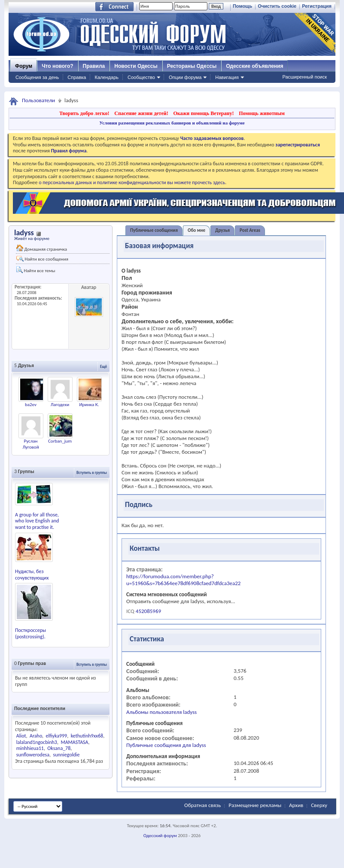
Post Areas (250, 230)
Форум (24, 66)
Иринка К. (89, 405)
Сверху (319, 805)
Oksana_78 (59, 748)
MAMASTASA (74, 742)
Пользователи (38, 100)
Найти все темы (36, 270)
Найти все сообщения (42, 259)
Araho (36, 736)
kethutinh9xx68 (87, 736)
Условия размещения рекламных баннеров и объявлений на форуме (172, 123)
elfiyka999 (56, 736)
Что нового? (57, 66)
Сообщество (141, 77)
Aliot (21, 736)
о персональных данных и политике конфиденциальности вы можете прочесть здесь (132, 182)
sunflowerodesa (33, 755)
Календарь (107, 77)
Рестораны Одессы (192, 66)
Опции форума (185, 77)
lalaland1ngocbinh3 (37, 742)
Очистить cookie (277, 6)
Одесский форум (160, 836)
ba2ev (31, 405)
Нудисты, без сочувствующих (32, 575)
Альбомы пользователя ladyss (161, 712)
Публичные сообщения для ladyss (166, 745)
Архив (296, 805)
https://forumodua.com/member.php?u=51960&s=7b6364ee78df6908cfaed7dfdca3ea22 (183, 580)
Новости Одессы (136, 66)
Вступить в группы (92, 472)
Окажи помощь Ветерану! (203, 113)
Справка (77, 77)
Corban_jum (60, 441)
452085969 (148, 611)
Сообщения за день (37, 77)
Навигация (227, 77)
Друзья (222, 230)
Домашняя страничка (42, 248)
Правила (94, 66)
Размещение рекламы (255, 805)
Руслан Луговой (30, 444)
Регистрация (317, 6)
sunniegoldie (67, 755)
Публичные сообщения (154, 230)
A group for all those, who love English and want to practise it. (37, 521)
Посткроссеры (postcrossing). (30, 633)
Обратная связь (202, 805)
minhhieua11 (30, 748)
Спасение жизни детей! (141, 113)
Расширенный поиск (304, 77)
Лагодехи (60, 405)
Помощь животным (262, 113)
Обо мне (196, 230)
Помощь (242, 6)
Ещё (104, 366)
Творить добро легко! (84, 113)
